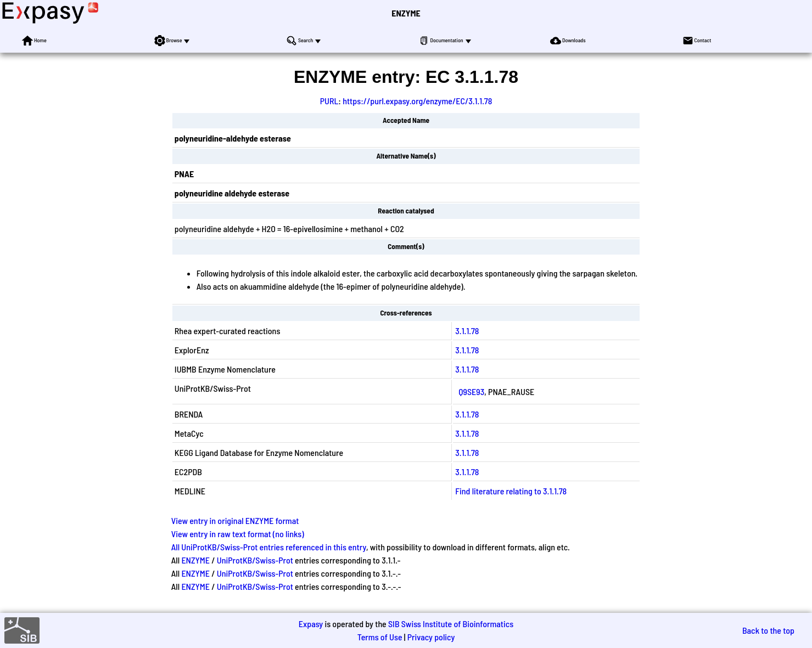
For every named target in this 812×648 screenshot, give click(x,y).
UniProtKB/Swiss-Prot (255, 560)
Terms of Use (380, 637)
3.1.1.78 (467, 331)
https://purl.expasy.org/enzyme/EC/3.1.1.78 (417, 101)
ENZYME (406, 13)
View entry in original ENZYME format (235, 520)
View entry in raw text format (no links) (238, 534)
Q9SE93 (471, 391)
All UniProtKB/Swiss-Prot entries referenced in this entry (269, 547)
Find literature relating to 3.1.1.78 (511, 491)
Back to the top (768, 630)
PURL (329, 101)
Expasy (311, 624)
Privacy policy (431, 637)
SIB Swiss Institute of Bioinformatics (451, 624)
